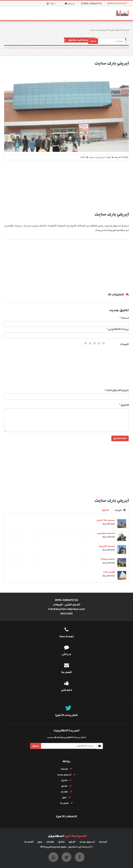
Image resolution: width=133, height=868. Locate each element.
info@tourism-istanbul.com (67, 609)
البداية (126, 30)
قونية (111, 30)
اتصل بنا (64, 803)
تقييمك (125, 344)
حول (64, 797)
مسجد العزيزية (107, 546)
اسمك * (124, 318)
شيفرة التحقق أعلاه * (117, 390)
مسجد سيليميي (106, 533)
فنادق (64, 786)
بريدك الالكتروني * (118, 329)
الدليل (118, 30)
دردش (71, 4)
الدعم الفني (72, 605)
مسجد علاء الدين (106, 520)
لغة (54, 4)
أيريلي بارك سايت (98, 30)
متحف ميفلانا (108, 559)
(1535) (83, 157)
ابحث (93, 41)
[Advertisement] (66, 186)
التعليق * (124, 405)
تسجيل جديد (64, 775)
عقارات (64, 792)
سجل (36, 746)
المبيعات (58, 605)
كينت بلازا (109, 572)
